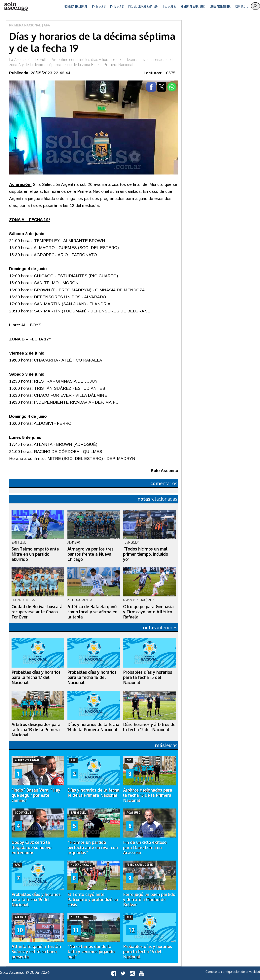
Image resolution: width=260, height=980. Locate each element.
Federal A (169, 6)
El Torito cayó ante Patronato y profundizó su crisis (93, 900)
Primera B (99, 6)
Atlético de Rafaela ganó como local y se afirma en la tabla (92, 612)
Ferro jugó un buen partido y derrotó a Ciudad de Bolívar (149, 900)
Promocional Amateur (143, 6)
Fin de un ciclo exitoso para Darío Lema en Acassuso (145, 847)
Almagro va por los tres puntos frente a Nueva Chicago (91, 554)
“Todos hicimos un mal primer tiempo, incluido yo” (146, 554)
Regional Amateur (193, 6)
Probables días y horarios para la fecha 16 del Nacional (92, 677)
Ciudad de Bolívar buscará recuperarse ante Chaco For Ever (37, 612)
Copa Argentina (220, 6)
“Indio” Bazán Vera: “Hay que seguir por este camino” (36, 795)
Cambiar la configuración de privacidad (233, 972)
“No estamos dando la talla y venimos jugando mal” (91, 952)
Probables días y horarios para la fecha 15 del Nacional (148, 677)
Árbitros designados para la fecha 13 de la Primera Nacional (36, 730)
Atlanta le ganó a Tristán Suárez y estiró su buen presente (36, 952)
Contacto (242, 6)
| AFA (46, 25)
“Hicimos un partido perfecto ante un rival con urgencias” (93, 847)
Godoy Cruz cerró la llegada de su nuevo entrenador (31, 847)
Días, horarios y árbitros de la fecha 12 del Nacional (149, 727)
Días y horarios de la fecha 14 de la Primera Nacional (93, 727)
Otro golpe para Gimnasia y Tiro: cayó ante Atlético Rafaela (148, 612)
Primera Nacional (75, 6)
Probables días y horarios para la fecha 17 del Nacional (36, 677)
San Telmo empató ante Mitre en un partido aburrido (35, 554)
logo (16, 7)
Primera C (117, 6)
